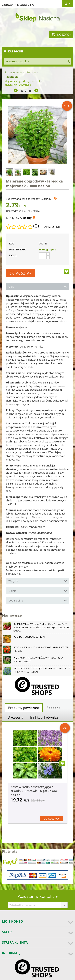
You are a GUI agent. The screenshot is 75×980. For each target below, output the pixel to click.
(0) (36, 226)
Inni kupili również (44, 717)
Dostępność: (18, 249)
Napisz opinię (51, 227)
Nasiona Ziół (12, 77)
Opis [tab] (38, 286)
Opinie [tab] (38, 590)
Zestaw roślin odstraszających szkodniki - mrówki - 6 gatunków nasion (34, 791)
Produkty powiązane (24, 708)
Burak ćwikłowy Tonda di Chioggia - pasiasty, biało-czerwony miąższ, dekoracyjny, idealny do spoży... (42, 627)
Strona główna (13, 72)
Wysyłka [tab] (38, 581)
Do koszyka (20, 273)
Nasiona (31, 72)
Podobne (53, 708)
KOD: (12, 243)
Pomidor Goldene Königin (29, 637)
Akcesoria (16, 717)
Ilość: (13, 255)
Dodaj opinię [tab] (38, 600)
